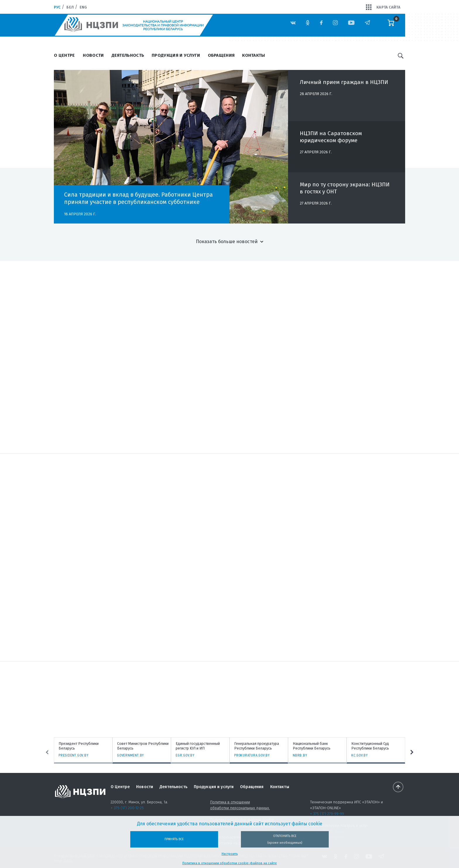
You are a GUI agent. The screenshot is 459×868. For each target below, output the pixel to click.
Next (412, 752)
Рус (57, 7)
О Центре (64, 55)
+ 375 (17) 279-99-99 (327, 814)
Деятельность (128, 55)
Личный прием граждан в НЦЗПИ (344, 85)
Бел (70, 7)
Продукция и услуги (176, 55)
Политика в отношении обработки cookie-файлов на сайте (230, 863)
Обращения (221, 55)
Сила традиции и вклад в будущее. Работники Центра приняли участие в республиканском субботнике (138, 198)
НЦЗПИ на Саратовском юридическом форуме (331, 140)
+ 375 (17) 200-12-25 (127, 808)
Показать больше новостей (227, 242)
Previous (47, 752)
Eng (83, 7)
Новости (93, 55)
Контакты (254, 55)
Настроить (230, 854)
